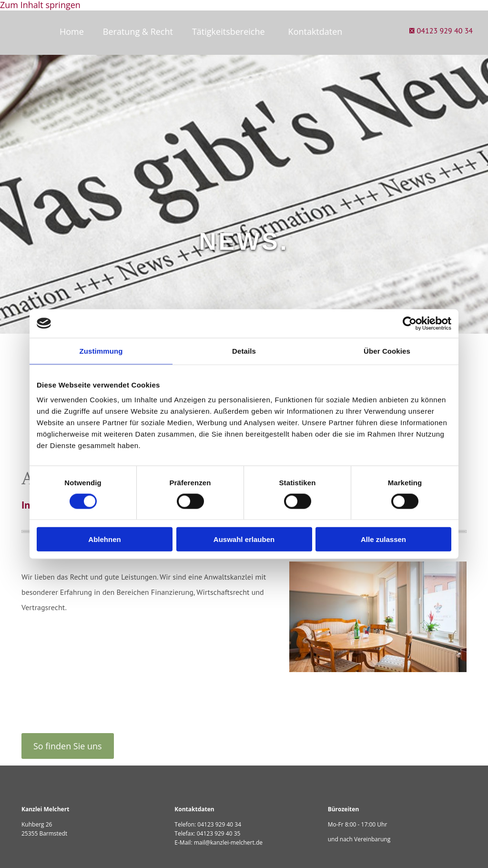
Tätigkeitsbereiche (229, 31)
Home (72, 31)
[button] (68, 746)
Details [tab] (244, 351)
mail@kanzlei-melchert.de (228, 842)
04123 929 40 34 (219, 824)
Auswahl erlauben (244, 539)
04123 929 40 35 (219, 833)
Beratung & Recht (138, 31)
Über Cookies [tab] (387, 351)
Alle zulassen (383, 539)
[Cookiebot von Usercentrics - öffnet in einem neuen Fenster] (410, 323)
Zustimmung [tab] (101, 351)
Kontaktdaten (315, 31)
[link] (231, 32)
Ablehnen (104, 539)
